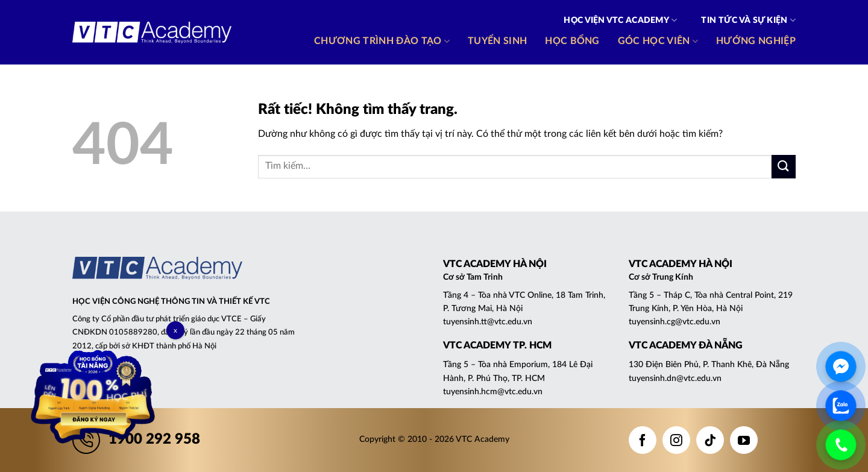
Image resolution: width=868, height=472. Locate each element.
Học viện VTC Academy (620, 20)
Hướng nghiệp (756, 41)
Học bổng (572, 41)
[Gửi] (784, 167)
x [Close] (175, 330)
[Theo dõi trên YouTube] (744, 440)
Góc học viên (658, 41)
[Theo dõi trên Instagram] (676, 440)
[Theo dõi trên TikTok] (710, 440)
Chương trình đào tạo (382, 41)
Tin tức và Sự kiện (748, 20)
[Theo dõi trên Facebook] (643, 440)
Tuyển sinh (497, 41)
